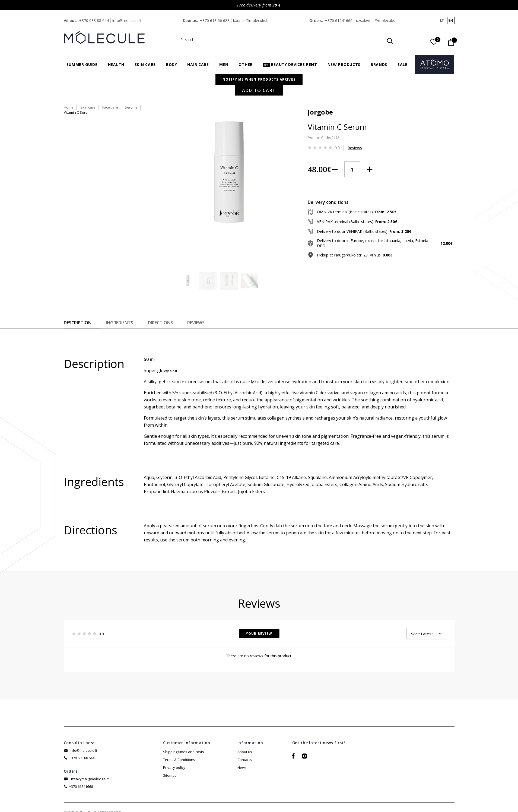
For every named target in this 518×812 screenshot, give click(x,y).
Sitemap (170, 754)
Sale (403, 64)
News (242, 746)
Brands (379, 64)
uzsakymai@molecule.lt (376, 20)
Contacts (245, 738)
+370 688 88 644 (94, 20)
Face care (312, 85)
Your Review (259, 612)
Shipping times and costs (184, 730)
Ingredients (121, 301)
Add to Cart (352, 180)
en (451, 20)
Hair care (198, 64)
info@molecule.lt (127, 20)
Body (172, 64)
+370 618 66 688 (215, 20)
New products (344, 64)
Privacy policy (174, 746)
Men (224, 64)
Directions (164, 301)
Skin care (145, 64)
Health (116, 64)
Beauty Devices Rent (290, 64)
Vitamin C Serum (360, 85)
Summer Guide (82, 64)
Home (271, 85)
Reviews (313, 140)
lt (442, 20)
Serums (333, 85)
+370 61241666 (339, 20)
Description (78, 301)
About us (245, 730)
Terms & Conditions (179, 738)
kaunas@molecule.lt (251, 20)
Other (246, 64)
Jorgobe (279, 104)
